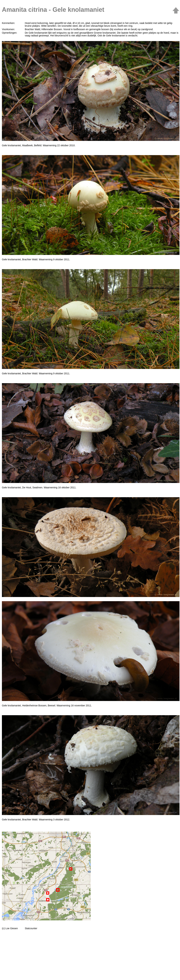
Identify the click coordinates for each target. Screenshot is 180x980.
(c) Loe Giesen (10, 928)
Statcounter (31, 928)
